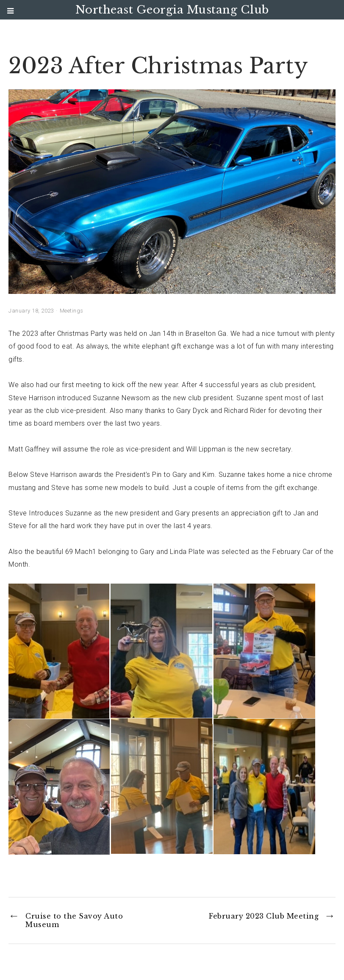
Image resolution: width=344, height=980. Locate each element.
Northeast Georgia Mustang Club (172, 10)
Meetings (72, 311)
